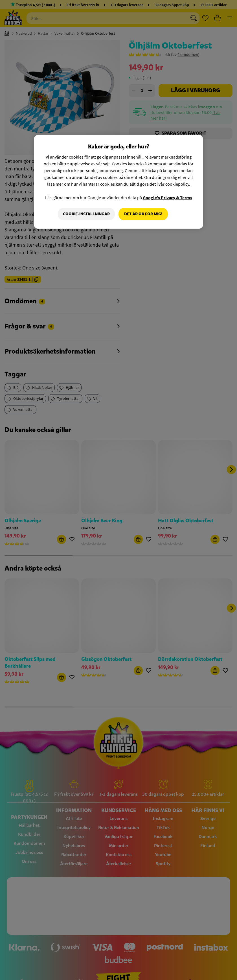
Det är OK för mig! (143, 214)
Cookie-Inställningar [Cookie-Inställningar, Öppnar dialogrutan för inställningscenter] (86, 214)
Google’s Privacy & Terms (167, 198)
